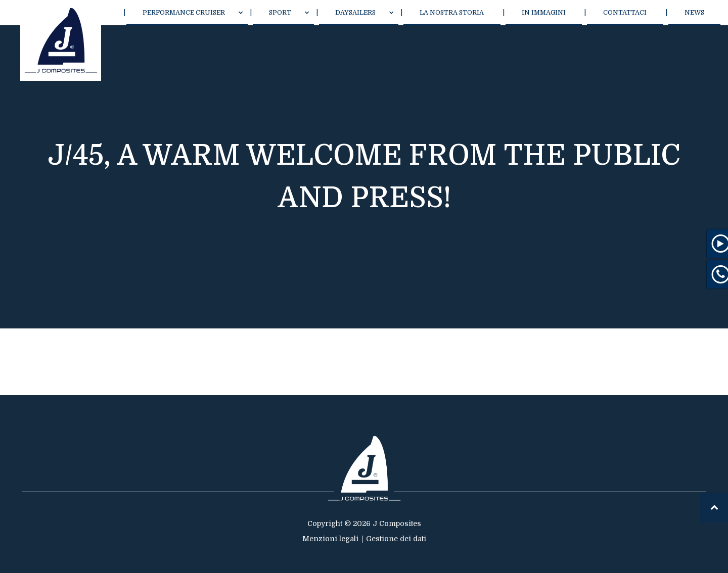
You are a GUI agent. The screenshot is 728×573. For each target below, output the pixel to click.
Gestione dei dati (396, 539)
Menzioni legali (330, 539)
